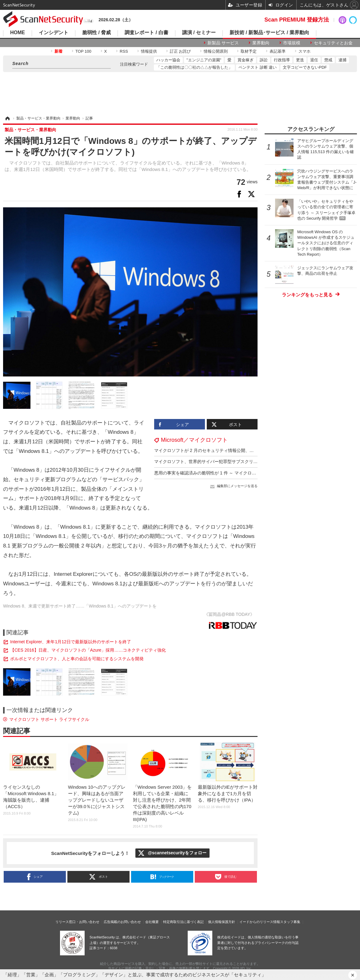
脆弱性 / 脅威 (96, 33)
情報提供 (149, 51)
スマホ (304, 51)
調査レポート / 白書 (146, 33)
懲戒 (328, 60)
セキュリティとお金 (333, 43)
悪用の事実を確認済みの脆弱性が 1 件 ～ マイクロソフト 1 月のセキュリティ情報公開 (238, 473)
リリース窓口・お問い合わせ (77, 922)
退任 (314, 60)
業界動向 (261, 43)
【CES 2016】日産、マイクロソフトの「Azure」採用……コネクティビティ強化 (88, 650)
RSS (124, 51)
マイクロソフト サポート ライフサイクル (49, 719)
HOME (18, 33)
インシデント (54, 33)
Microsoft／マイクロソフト (194, 440)
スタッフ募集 (290, 922)
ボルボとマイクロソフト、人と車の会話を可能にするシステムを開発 (77, 659)
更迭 (300, 60)
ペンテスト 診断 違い (258, 67)
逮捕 (342, 60)
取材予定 (249, 51)
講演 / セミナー (199, 33)
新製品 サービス (223, 43)
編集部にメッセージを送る (237, 486)
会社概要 (152, 922)
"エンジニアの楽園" (204, 60)
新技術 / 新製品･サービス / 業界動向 (269, 33)
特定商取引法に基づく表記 (183, 922)
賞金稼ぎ (246, 60)
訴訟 (264, 60)
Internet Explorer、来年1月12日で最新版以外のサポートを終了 (71, 642)
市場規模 (292, 43)
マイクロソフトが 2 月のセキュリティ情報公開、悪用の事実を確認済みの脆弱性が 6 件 (239, 450)
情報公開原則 (216, 51)
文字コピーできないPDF (305, 67)
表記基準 (278, 51)
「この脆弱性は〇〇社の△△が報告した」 (194, 67)
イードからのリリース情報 (260, 922)
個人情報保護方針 (222, 922)
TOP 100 (83, 51)
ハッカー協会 (168, 60)
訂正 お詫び (180, 51)
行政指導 (282, 60)
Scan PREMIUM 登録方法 (297, 20)
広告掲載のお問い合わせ (122, 922)
